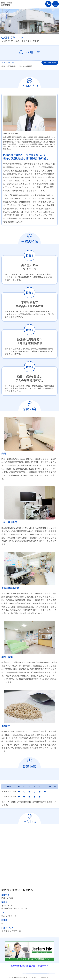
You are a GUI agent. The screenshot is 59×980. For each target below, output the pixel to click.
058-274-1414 (13, 38)
